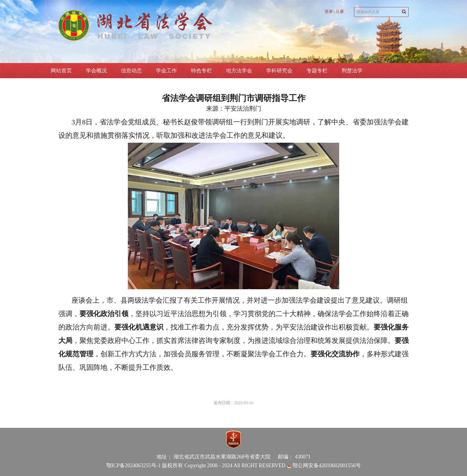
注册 (340, 12)
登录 (329, 12)
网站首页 (61, 71)
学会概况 (96, 71)
